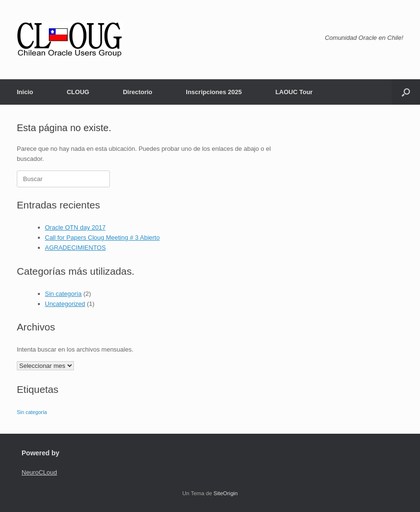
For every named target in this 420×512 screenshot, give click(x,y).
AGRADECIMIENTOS (76, 248)
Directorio (138, 92)
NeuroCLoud (39, 472)
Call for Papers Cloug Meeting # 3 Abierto (102, 238)
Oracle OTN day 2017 (75, 227)
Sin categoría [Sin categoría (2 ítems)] (32, 412)
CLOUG (78, 92)
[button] (406, 92)
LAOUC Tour (294, 92)
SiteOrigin (226, 493)
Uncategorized (65, 304)
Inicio (25, 92)
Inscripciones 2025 (214, 92)
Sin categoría (64, 294)
